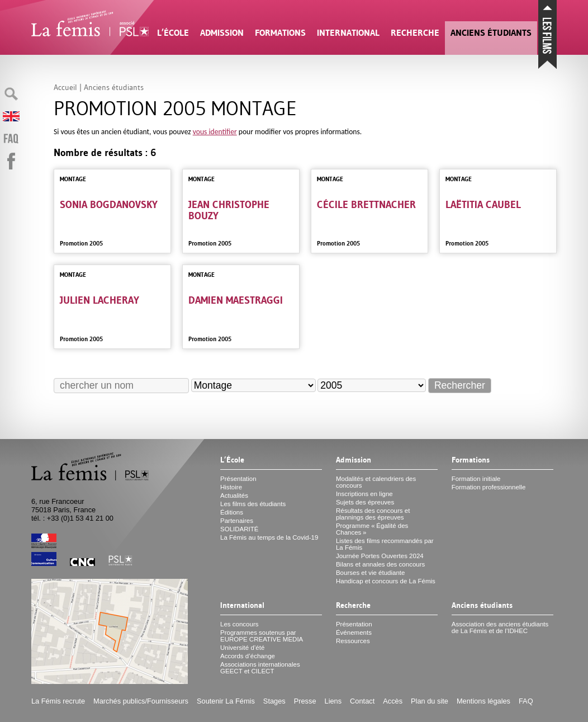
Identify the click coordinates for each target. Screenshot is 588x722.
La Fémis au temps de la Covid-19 (269, 537)
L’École (173, 33)
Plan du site (430, 701)
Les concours (240, 624)
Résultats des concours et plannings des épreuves (373, 514)
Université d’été (242, 648)
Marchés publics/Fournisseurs (141, 701)
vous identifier (215, 132)
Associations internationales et (260, 668)
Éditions (232, 512)
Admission (222, 33)
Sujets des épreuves (365, 502)
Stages (274, 701)
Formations (280, 33)
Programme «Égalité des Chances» (372, 529)
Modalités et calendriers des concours (376, 482)
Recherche (415, 33)
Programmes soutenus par (262, 636)
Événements (354, 633)
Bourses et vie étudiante (371, 573)
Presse (305, 701)
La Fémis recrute (58, 701)
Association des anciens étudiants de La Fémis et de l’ (500, 627)
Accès (393, 701)
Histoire (231, 487)
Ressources (353, 641)
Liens (333, 701)
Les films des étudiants (253, 504)
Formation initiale (476, 479)
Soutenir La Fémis (226, 701)
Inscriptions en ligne (364, 494)
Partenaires (237, 521)
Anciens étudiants (491, 33)
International (348, 33)
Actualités (234, 496)
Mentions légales (483, 701)
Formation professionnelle (489, 487)
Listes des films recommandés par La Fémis (385, 544)
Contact (362, 701)
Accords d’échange (248, 656)
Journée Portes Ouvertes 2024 (380, 556)
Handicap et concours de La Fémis (386, 581)
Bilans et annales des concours (380, 564)
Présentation (238, 479)
